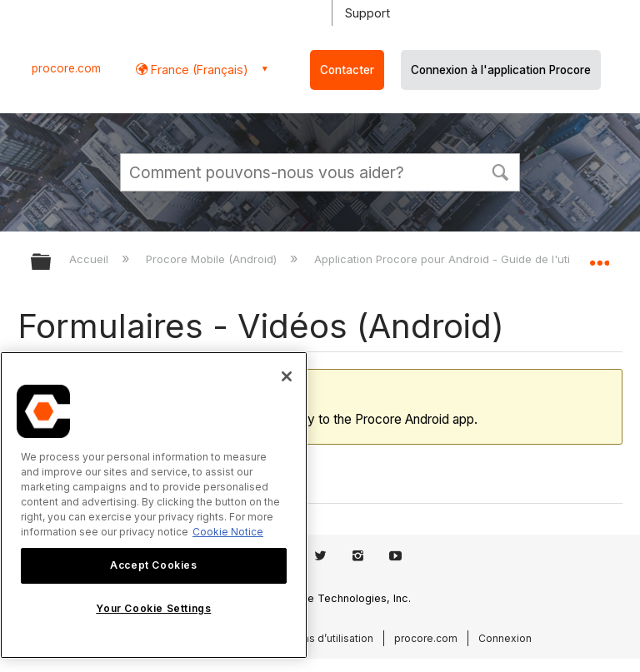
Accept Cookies (153, 565)
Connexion (505, 638)
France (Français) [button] (198, 70)
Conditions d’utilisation (317, 638)
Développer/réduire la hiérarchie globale (52, 263)
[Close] (287, 376)
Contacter (347, 70)
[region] (154, 505)
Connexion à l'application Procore (501, 70)
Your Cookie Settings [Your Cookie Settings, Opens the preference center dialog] (153, 608)
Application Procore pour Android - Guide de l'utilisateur (463, 259)
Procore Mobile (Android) (213, 259)
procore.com (66, 68)
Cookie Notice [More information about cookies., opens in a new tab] (228, 532)
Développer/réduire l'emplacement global (599, 256)
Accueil (90, 259)
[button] (500, 171)
